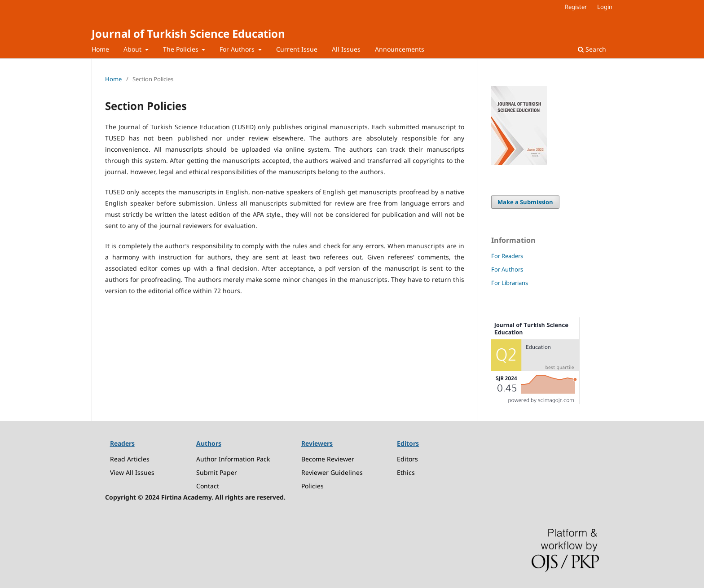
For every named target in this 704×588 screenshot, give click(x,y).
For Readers (507, 256)
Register (576, 7)
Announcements (400, 49)
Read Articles (130, 459)
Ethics (406, 472)
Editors (407, 459)
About (133, 49)
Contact (208, 486)
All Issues (346, 49)
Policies (312, 486)
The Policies (182, 49)
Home (100, 49)
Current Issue (297, 49)
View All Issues (132, 472)
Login (605, 7)
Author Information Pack (233, 459)
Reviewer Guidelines (332, 472)
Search (592, 49)
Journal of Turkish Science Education (188, 33)
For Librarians (510, 283)
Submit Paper (217, 472)
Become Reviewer (328, 459)
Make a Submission (525, 202)
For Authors (238, 49)
